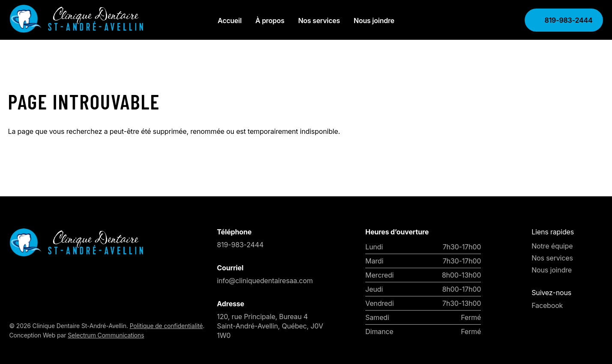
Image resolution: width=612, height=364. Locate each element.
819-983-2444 (568, 20)
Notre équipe (552, 246)
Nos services (319, 21)
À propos (270, 21)
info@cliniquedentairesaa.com (265, 281)
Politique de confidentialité (166, 326)
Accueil (230, 21)
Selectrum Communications (106, 335)
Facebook (547, 305)
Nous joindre (374, 21)
